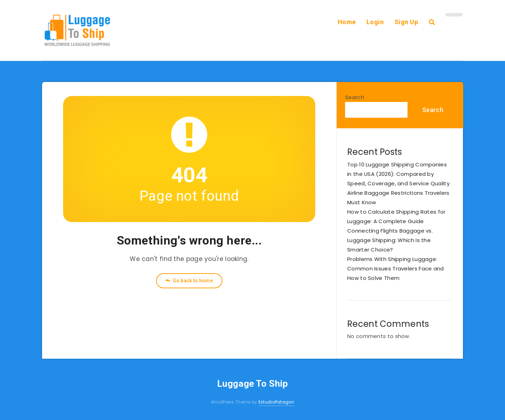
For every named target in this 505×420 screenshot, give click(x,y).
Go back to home (189, 281)
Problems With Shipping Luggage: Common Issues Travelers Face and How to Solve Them (396, 268)
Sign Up (406, 22)
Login (375, 22)
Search (355, 97)
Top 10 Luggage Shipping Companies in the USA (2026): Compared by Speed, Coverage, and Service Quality (398, 174)
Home (347, 22)
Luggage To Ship (253, 384)
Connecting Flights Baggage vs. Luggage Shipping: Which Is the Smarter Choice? (390, 240)
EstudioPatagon (276, 402)
